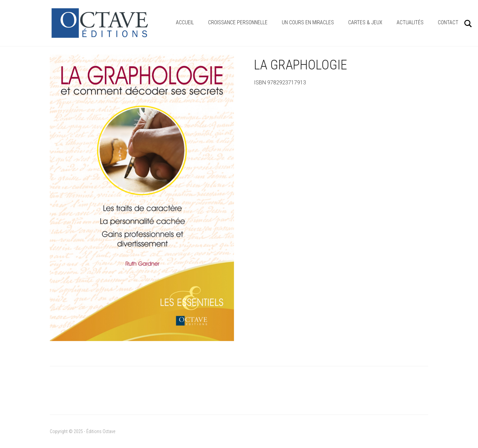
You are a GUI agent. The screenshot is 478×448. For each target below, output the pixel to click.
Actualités (410, 22)
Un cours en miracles (308, 22)
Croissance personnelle (238, 22)
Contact (448, 22)
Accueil (185, 22)
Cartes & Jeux (365, 22)
